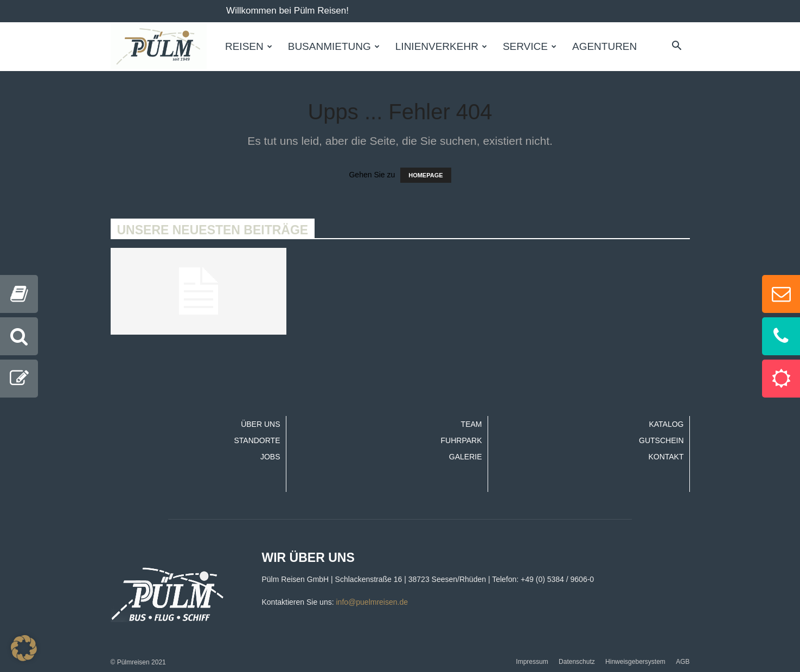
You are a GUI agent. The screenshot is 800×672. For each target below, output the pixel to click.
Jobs (270, 457)
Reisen (249, 46)
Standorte (257, 440)
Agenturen (604, 46)
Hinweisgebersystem (635, 662)
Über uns (260, 424)
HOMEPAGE (425, 175)
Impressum (532, 662)
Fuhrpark (462, 440)
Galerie (466, 457)
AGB (683, 662)
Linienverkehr (441, 46)
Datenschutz (577, 662)
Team (472, 424)
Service (530, 46)
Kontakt (666, 457)
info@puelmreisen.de (372, 602)
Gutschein (661, 440)
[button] (677, 47)
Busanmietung (334, 46)
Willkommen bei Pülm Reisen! (287, 11)
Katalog (666, 424)
